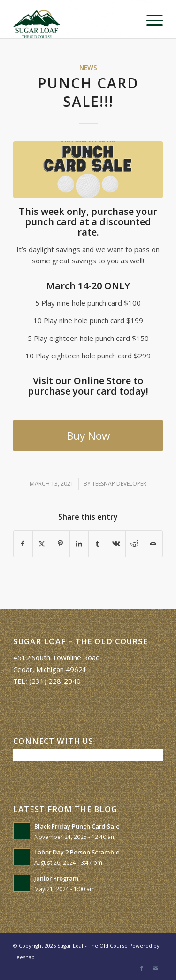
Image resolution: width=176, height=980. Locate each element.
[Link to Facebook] (142, 968)
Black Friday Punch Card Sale (77, 826)
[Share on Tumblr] (98, 544)
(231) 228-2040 (55, 681)
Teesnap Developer (119, 484)
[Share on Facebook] (23, 544)
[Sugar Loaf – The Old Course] (73, 19)
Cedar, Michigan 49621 (50, 669)
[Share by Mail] (153, 544)
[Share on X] (42, 544)
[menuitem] (150, 19)
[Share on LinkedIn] (79, 544)
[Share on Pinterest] (60, 544)
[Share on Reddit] (135, 544)
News (88, 68)
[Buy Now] (88, 436)
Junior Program (57, 878)
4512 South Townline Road (57, 657)
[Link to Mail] (156, 968)
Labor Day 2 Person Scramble (77, 852)
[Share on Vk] (116, 544)
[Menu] (150, 19)
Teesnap (24, 957)
